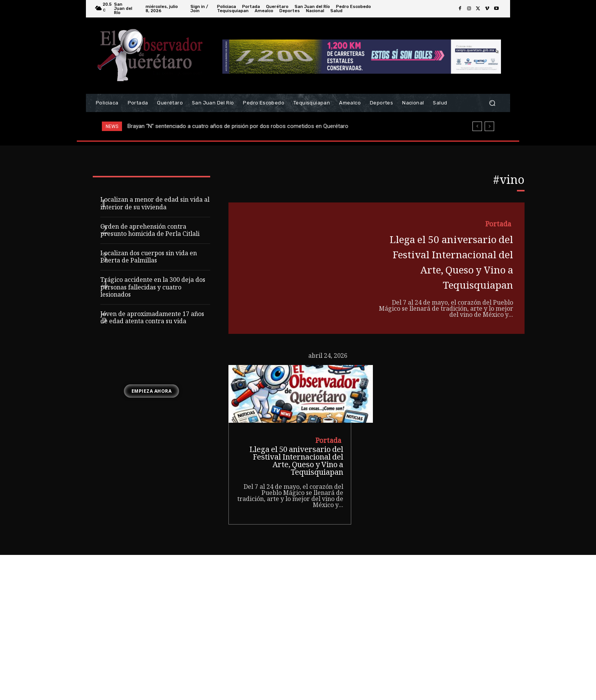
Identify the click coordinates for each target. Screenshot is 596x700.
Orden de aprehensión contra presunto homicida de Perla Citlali (150, 231)
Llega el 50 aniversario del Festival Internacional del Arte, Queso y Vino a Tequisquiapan (447, 278)
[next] (489, 126)
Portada (497, 225)
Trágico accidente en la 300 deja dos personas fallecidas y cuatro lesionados (153, 288)
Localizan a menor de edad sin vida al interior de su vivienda (155, 204)
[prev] (477, 126)
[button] (492, 103)
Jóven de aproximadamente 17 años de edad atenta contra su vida (152, 318)
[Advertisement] (298, 643)
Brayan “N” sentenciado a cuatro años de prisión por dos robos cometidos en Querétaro (238, 126)
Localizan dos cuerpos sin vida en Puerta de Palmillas (149, 258)
